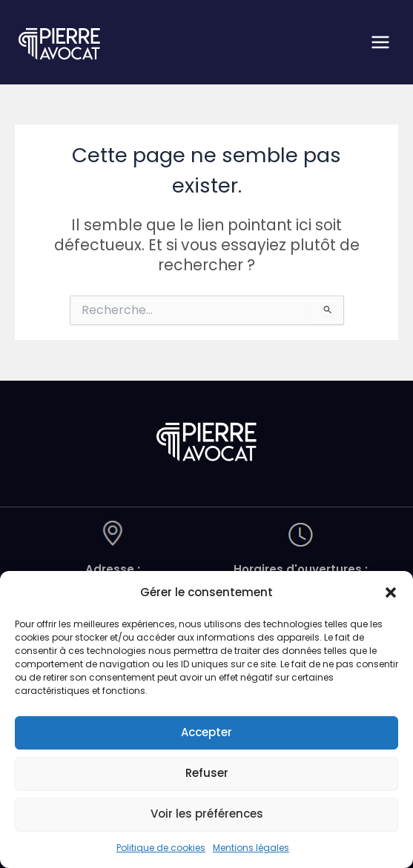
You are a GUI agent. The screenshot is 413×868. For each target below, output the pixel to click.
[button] (391, 592)
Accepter (206, 732)
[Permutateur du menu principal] (381, 43)
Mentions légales (251, 848)
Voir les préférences (207, 814)
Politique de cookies (161, 848)
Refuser (207, 773)
